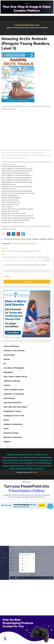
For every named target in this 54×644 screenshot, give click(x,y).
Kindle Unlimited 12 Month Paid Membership (17, 182)
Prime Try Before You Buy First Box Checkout (17, 216)
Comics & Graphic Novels (14, 390)
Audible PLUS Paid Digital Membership (15, 173)
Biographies (8, 372)
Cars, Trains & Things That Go (15, 377)
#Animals (16, 239)
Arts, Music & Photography (14, 368)
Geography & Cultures (12, 411)
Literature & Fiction (11, 433)
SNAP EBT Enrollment (9, 184)
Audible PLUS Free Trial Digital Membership (17, 187)
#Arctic (23, 239)
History (6, 420)
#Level (29, 239)
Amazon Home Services (10, 204)
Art (5, 364)
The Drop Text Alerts (9, 189)
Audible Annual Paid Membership (13, 166)
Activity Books (9, 355)
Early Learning (9, 398)
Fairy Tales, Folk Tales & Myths (15, 407)
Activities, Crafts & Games (14, 351)
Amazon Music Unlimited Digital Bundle (15, 220)
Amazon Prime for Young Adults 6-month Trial (18, 193)
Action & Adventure (11, 346)
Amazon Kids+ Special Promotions (14, 213)
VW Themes (34, 472)
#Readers (43, 239)
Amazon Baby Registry (10, 196)
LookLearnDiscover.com (27, 25)
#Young (50, 239)
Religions (7, 442)
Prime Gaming (7, 207)
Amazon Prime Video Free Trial (12, 222)
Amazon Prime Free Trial (10, 200)
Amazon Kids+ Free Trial (10, 211)
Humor (6, 429)
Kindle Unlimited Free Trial (11, 202)
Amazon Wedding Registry (11, 198)
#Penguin (36, 239)
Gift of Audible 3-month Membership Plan (16, 175)
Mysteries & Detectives (13, 437)
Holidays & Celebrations (13, 424)
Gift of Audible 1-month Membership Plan (16, 180)
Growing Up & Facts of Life (14, 416)
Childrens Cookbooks (12, 381)
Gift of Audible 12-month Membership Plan (17, 169)
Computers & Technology (14, 394)
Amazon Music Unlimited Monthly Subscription (18, 218)
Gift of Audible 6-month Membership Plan (16, 178)
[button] (27, 34)
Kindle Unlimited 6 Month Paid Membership (17, 191)
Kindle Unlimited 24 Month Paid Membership (17, 171)
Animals (15, 244)
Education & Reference (13, 403)
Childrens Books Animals (28, 244)
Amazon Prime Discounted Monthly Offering (17, 209)
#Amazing (8, 239)
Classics (7, 385)
